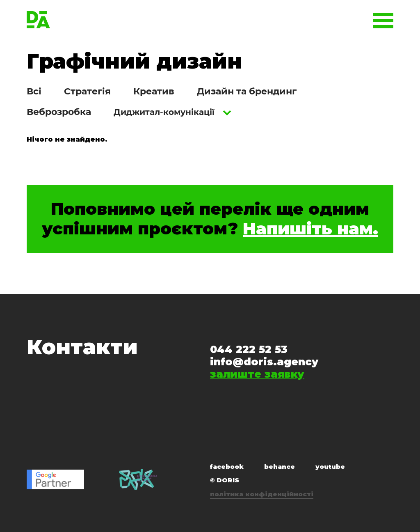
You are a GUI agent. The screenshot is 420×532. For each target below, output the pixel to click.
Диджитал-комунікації (164, 112)
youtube (330, 467)
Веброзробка (59, 112)
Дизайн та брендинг (247, 91)
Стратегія (87, 91)
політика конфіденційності (262, 494)
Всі (34, 91)
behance (280, 467)
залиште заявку (257, 374)
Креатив (154, 91)
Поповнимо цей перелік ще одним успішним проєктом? (210, 219)
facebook (227, 467)
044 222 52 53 (249, 349)
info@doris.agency (264, 362)
